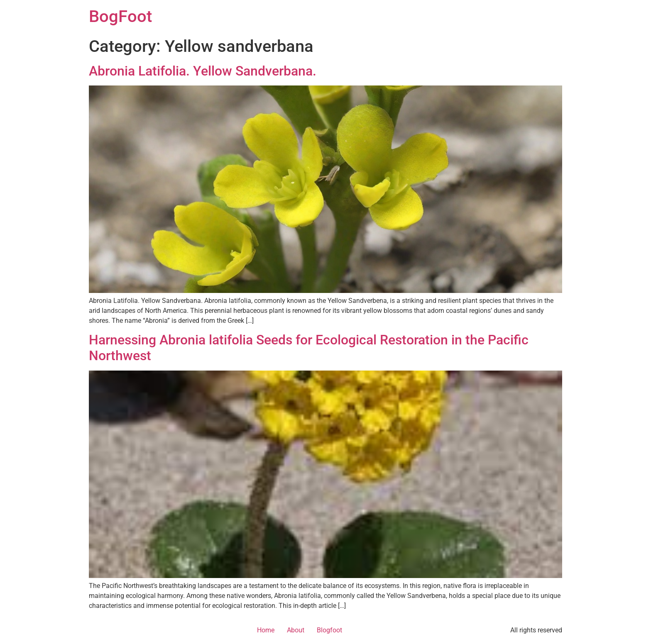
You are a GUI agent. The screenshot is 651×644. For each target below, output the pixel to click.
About (296, 630)
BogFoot (120, 16)
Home (266, 630)
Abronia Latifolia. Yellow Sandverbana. (203, 71)
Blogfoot (329, 630)
